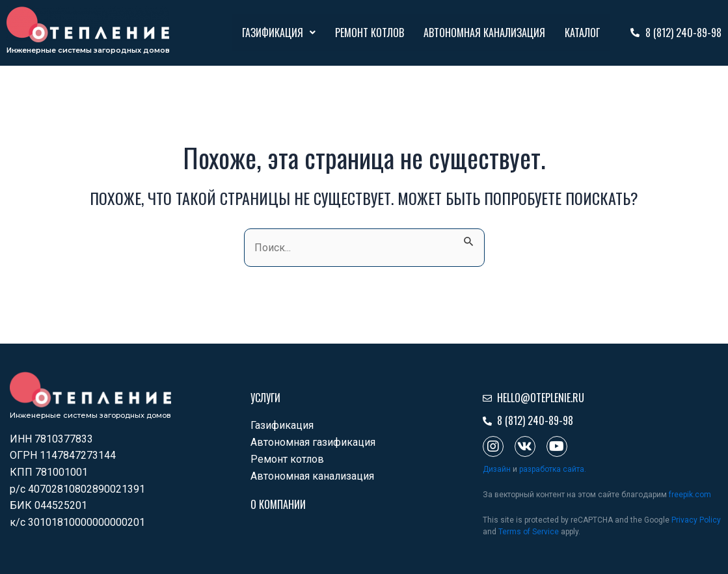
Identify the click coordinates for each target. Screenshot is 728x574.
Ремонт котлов (370, 33)
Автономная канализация (484, 33)
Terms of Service (529, 532)
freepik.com (690, 495)
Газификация (279, 33)
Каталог (582, 33)
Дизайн (497, 469)
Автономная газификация (313, 442)
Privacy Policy (696, 520)
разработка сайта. (553, 469)
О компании (278, 504)
